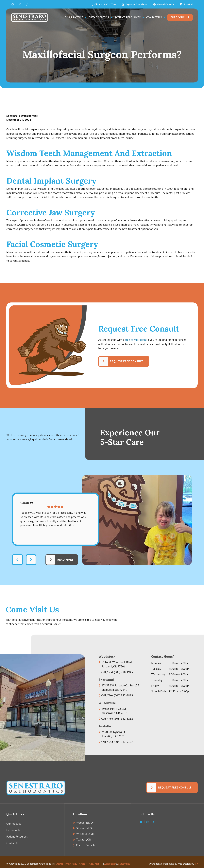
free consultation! (136, 340)
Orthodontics (100, 17)
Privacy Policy (74, 864)
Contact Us (156, 17)
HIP (196, 864)
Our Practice (75, 17)
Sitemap (60, 864)
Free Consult (180, 17)
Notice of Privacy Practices (97, 864)
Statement (136, 864)
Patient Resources (129, 17)
